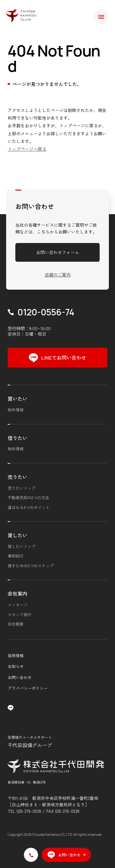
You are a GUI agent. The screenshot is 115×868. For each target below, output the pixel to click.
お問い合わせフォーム (58, 252)
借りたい (17, 438)
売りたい (17, 477)
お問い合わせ (20, 677)
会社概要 (16, 624)
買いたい (17, 399)
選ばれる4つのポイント (29, 507)
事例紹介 (16, 556)
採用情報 (16, 656)
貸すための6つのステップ (31, 566)
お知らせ (16, 666)
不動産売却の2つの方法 (28, 498)
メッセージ (18, 605)
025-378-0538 (29, 811)
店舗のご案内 (58, 275)
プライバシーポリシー (28, 688)
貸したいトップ (22, 546)
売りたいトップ (22, 488)
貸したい (17, 535)
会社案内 (17, 593)
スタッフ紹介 (20, 614)
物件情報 (16, 410)
